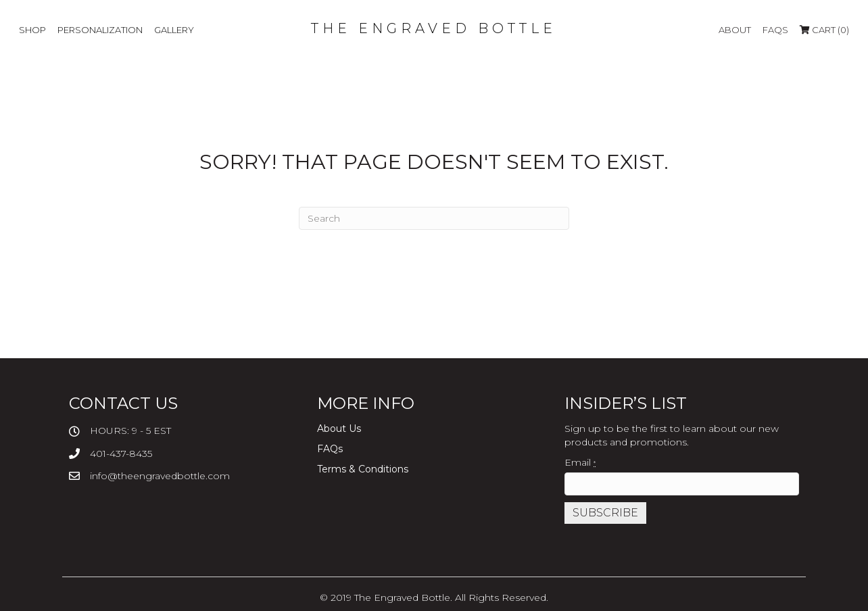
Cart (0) (824, 30)
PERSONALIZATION (100, 30)
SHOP (32, 30)
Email (580, 462)
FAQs (775, 30)
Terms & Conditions (363, 469)
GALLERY (174, 30)
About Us (339, 429)
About (735, 30)
